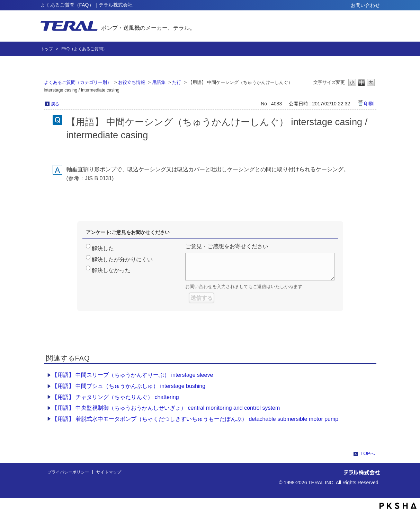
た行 (177, 82)
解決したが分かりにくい (122, 259)
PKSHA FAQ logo (398, 506)
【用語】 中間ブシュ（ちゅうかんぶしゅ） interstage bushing (129, 386)
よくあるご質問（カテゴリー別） (78, 82)
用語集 (159, 82)
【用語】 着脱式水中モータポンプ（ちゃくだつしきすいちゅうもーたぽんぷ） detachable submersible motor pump (195, 419)
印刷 (369, 104)
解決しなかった (111, 270)
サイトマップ (109, 472)
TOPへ (368, 453)
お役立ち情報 (132, 82)
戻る (55, 104)
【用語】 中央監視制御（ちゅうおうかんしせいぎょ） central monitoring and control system (166, 408)
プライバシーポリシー (68, 472)
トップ (47, 49)
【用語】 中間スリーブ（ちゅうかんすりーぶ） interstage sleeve (133, 375)
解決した (103, 248)
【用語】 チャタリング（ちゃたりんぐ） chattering (115, 397)
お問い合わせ (365, 5)
